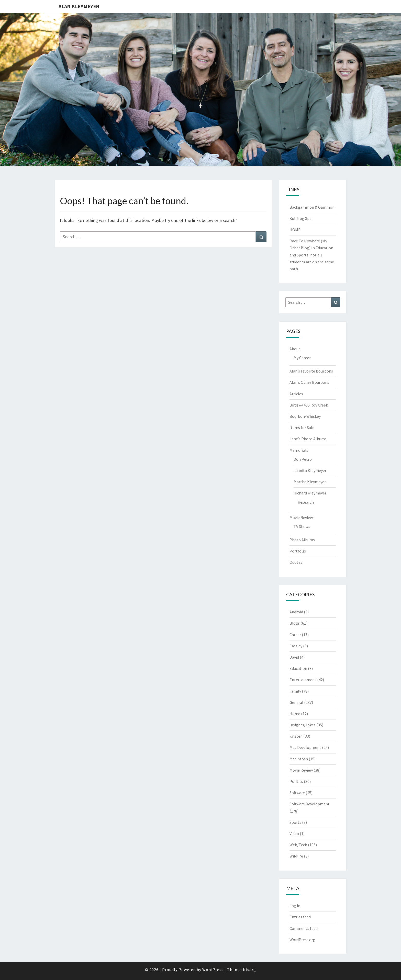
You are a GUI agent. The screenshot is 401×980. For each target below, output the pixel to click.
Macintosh (299, 759)
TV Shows (302, 526)
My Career (302, 358)
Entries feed (300, 917)
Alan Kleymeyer (79, 6)
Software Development (310, 804)
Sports (295, 822)
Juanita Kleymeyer (310, 470)
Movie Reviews (302, 517)
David (294, 657)
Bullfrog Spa (300, 218)
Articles (296, 394)
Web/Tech (298, 845)
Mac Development (305, 747)
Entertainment (303, 680)
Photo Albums (302, 540)
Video (294, 833)
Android (296, 612)
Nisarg (249, 970)
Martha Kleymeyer (310, 482)
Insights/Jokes (303, 725)
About (295, 349)
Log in (295, 906)
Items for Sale (302, 427)
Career (295, 635)
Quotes (296, 562)
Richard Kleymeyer (310, 493)
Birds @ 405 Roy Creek (309, 405)
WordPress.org (302, 940)
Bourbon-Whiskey (305, 416)
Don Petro (303, 459)
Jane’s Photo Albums (308, 439)
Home (295, 714)
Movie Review (301, 770)
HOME (295, 230)
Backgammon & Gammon (312, 207)
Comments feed (304, 928)
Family (295, 691)
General (296, 702)
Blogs (295, 623)
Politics (296, 781)
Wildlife (296, 856)
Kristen (296, 736)
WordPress (213, 970)
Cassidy (296, 646)
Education (298, 668)
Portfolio (298, 551)
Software (297, 793)
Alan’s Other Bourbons (309, 382)
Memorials (299, 450)
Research (306, 502)
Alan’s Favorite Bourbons (311, 371)
